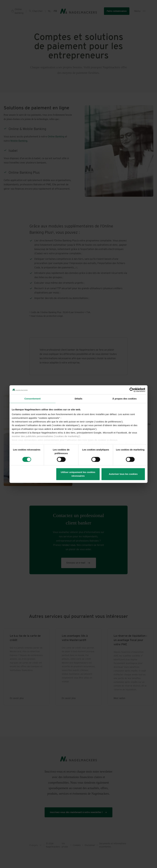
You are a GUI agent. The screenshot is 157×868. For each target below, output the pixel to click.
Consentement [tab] (32, 399)
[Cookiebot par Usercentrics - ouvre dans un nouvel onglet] (132, 390)
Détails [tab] (78, 399)
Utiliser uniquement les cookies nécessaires (78, 474)
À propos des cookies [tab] (124, 399)
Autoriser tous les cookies (123, 474)
